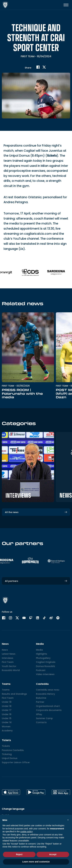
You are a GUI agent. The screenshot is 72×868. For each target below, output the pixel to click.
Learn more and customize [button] (36, 862)
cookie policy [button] (26, 832)
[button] (68, 820)
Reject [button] (19, 854)
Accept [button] (53, 854)
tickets (52, 160)
